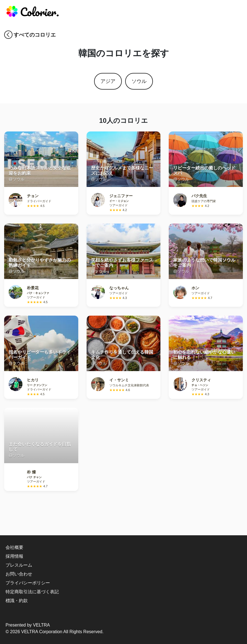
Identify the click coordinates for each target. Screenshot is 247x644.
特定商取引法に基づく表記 (32, 592)
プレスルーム (19, 565)
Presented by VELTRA (28, 625)
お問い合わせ (19, 574)
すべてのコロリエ (35, 35)
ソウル (139, 81)
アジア (108, 81)
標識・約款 (17, 601)
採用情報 (14, 556)
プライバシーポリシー (28, 583)
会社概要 (14, 547)
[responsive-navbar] (235, 12)
